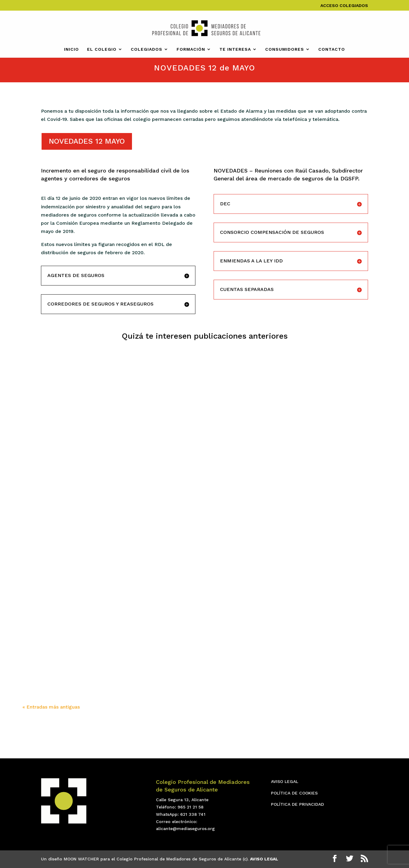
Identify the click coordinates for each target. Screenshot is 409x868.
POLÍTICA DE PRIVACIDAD (297, 804)
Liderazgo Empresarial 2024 (194, 601)
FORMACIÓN (191, 49)
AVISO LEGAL (285, 781)
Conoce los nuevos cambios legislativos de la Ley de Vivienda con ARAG (330, 591)
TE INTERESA (235, 49)
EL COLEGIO (102, 49)
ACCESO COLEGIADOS (344, 6)
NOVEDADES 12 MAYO (87, 141)
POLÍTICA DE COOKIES (294, 793)
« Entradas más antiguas (51, 707)
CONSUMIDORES (285, 49)
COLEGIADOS (147, 49)
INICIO (71, 49)
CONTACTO (332, 49)
